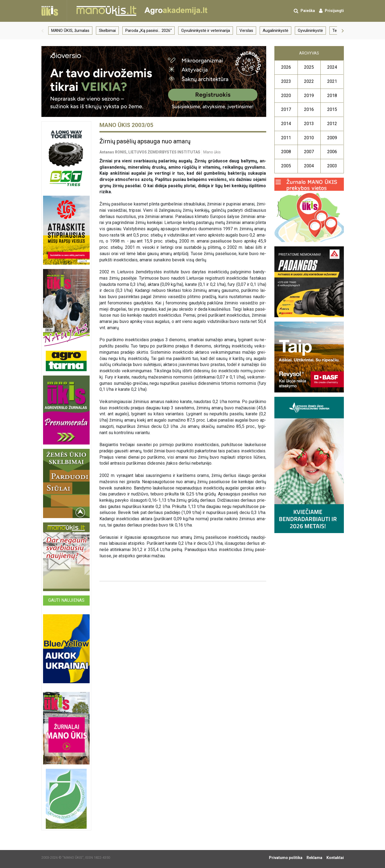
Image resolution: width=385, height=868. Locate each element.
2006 (332, 152)
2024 (332, 67)
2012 (332, 124)
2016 (309, 109)
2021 (332, 81)
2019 (309, 96)
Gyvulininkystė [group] (310, 31)
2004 (309, 166)
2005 (286, 166)
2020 (286, 96)
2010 (309, 138)
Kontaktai (335, 858)
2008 (286, 152)
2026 (286, 67)
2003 (332, 166)
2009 (332, 138)
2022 (309, 81)
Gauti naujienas (66, 600)
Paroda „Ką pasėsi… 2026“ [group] (148, 31)
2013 (309, 124)
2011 (286, 138)
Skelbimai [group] (107, 31)
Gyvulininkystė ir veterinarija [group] (206, 31)
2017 (286, 109)
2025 (309, 67)
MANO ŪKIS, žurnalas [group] (70, 31)
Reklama (314, 858)
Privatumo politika (286, 858)
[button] (43, 31)
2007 (309, 152)
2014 (286, 124)
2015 (332, 109)
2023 (286, 81)
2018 (332, 96)
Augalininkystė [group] (275, 31)
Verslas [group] (246, 31)
